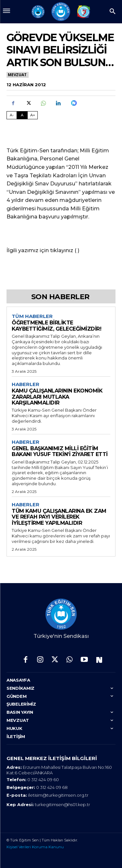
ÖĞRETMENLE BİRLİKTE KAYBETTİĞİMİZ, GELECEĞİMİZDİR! (56, 326)
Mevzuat (18, 75)
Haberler (26, 384)
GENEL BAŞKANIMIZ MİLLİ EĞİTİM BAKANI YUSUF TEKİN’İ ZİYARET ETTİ (60, 451)
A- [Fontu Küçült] (12, 115)
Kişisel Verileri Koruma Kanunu (35, 847)
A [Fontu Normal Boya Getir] (22, 115)
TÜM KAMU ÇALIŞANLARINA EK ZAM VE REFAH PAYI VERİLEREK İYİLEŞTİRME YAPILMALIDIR (59, 517)
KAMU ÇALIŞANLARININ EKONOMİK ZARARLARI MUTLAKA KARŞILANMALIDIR (57, 397)
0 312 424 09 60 (43, 780)
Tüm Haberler (32, 316)
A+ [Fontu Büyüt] (33, 115)
